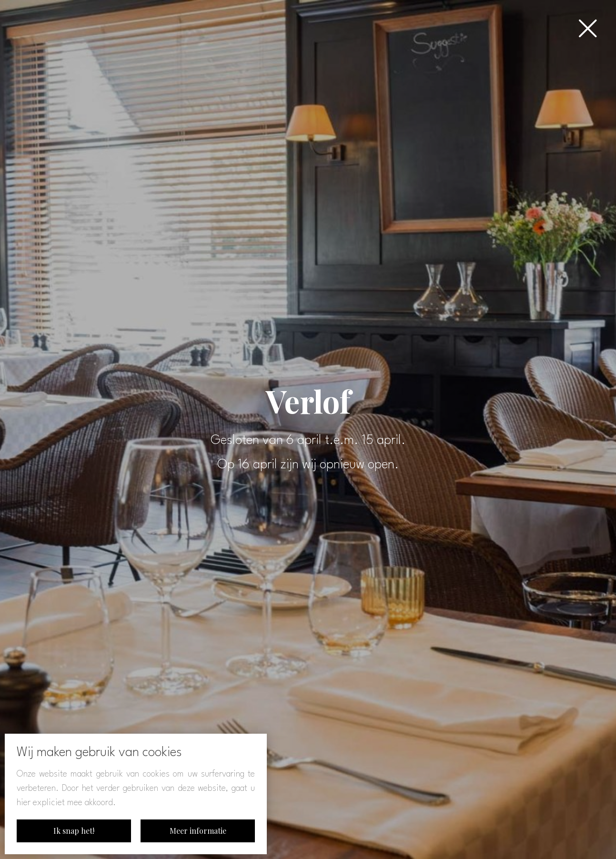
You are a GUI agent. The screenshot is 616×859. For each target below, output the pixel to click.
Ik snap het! (74, 831)
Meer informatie (198, 831)
